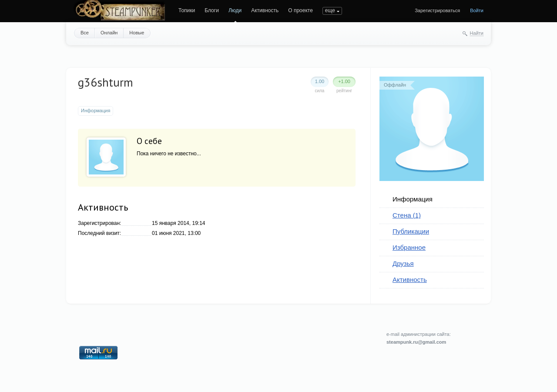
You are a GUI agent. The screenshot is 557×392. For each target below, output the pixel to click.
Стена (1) (407, 215)
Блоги (212, 10)
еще (330, 10)
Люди (235, 10)
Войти (477, 10)
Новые (137, 33)
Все (85, 33)
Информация (413, 199)
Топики (187, 10)
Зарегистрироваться (437, 10)
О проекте (300, 10)
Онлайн (109, 33)
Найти (477, 33)
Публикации (411, 231)
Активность (265, 10)
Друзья (403, 263)
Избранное (409, 247)
